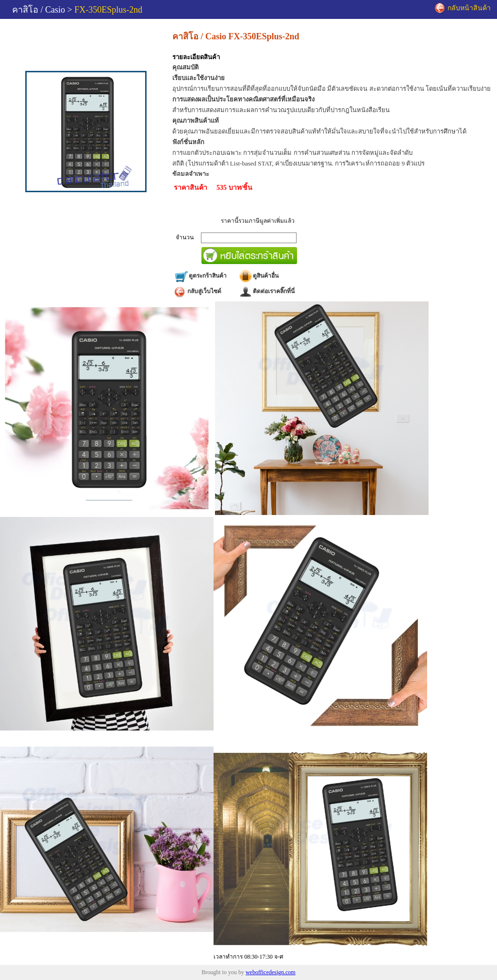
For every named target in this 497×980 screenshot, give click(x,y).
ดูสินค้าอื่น (258, 276)
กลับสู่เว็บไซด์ (198, 291)
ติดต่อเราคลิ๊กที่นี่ (266, 291)
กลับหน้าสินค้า (463, 8)
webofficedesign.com (271, 972)
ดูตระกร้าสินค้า (200, 276)
